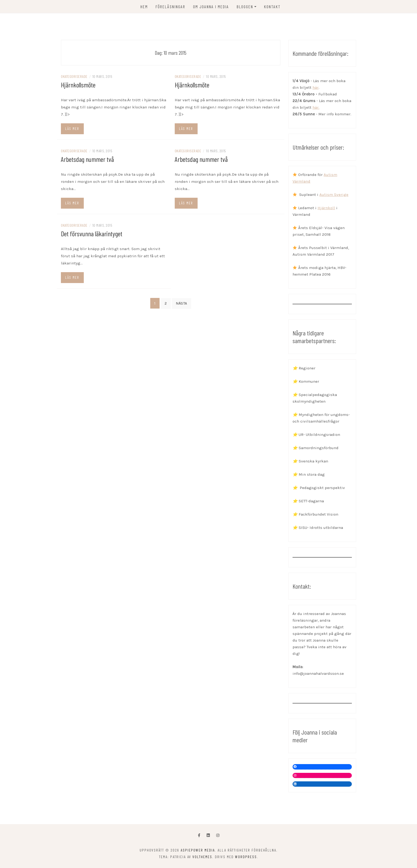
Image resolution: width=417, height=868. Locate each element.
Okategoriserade (74, 76)
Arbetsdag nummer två (87, 159)
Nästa (182, 303)
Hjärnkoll (326, 208)
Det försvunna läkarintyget (92, 233)
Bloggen (245, 7)
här (316, 87)
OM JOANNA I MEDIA (211, 7)
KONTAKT (272, 7)
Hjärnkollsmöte (78, 85)
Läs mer (72, 129)
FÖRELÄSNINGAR (170, 7)
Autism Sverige (334, 195)
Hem (144, 7)
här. (316, 107)
